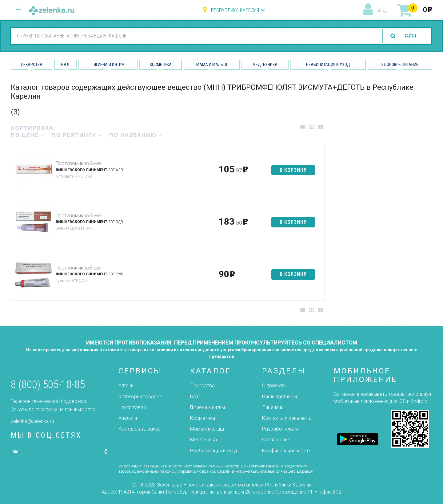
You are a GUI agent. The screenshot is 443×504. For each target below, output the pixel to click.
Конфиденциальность (287, 451)
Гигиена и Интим (108, 65)
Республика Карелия (235, 10)
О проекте (273, 386)
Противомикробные (78, 163)
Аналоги (128, 418)
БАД (65, 65)
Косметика (161, 65)
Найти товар (132, 407)
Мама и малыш (212, 65)
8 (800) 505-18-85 (48, 385)
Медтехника (265, 65)
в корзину (293, 170)
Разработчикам (280, 429)
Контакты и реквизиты (287, 418)
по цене (28, 135)
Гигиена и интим (208, 407)
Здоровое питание (400, 65)
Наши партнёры (279, 397)
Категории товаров (140, 397)
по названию (136, 135)
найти (407, 36)
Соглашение (276, 440)
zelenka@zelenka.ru (32, 421)
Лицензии (273, 407)
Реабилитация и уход (328, 65)
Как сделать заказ (140, 429)
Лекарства (32, 65)
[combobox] (190, 36)
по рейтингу (77, 135)
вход (382, 10)
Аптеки (126, 386)
